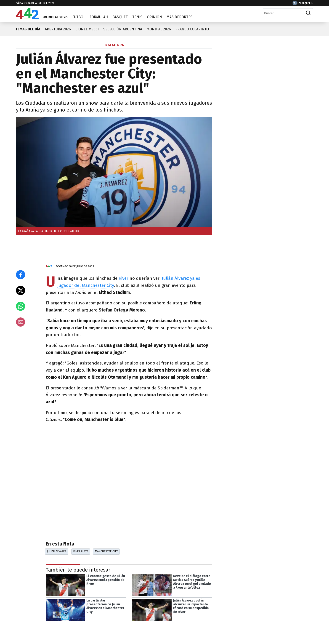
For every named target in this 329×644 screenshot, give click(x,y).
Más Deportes (179, 17)
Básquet (120, 17)
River (123, 278)
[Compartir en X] (21, 290)
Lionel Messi (87, 29)
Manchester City (106, 551)
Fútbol (79, 17)
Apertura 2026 (58, 29)
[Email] (21, 322)
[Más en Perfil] (45, 631)
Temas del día (28, 29)
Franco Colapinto (192, 29)
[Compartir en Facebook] (21, 275)
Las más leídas (241, 46)
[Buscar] (283, 13)
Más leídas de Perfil (246, 241)
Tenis (137, 17)
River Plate (81, 551)
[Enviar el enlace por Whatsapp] (21, 306)
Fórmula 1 (99, 17)
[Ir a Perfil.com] (303, 4)
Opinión (154, 17)
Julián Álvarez (57, 551)
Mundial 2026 (56, 17)
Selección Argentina (123, 29)
